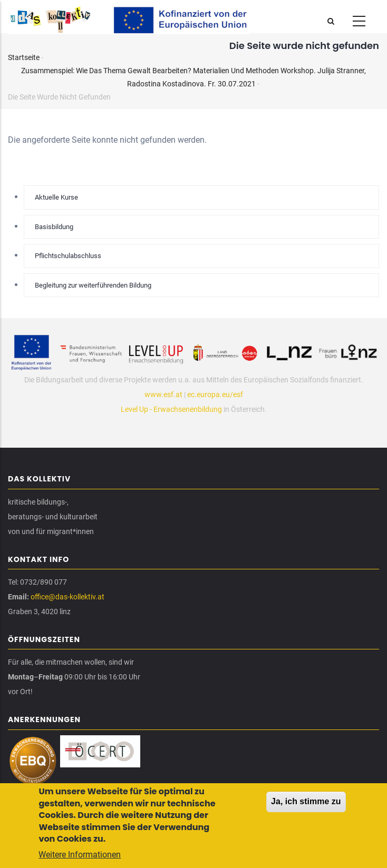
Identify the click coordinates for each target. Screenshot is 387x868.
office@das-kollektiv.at (67, 597)
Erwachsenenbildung (188, 409)
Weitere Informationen (80, 856)
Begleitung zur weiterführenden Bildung (93, 285)
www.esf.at (163, 394)
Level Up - (137, 409)
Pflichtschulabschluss (68, 256)
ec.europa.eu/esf (215, 394)
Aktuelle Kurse (56, 197)
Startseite (24, 57)
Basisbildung (54, 227)
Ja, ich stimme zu (306, 803)
